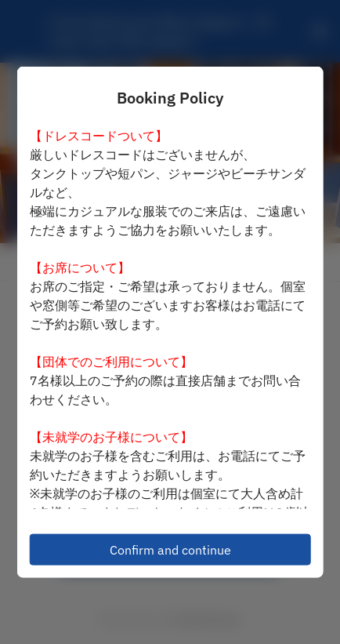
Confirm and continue (170, 550)
